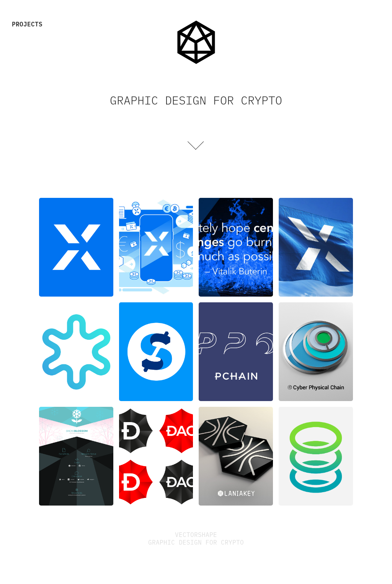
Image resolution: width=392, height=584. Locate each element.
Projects (27, 24)
